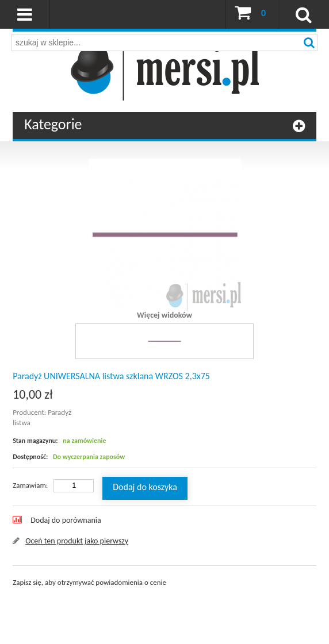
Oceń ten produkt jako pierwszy (77, 541)
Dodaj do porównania (66, 520)
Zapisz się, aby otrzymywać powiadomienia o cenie (89, 582)
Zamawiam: (30, 485)
